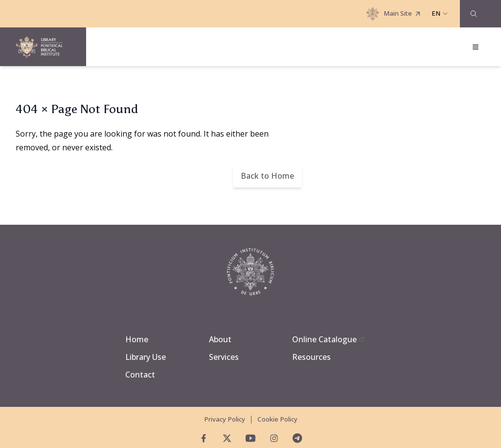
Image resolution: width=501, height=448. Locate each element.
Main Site (394, 14)
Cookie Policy (277, 419)
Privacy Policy (225, 419)
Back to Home (267, 176)
